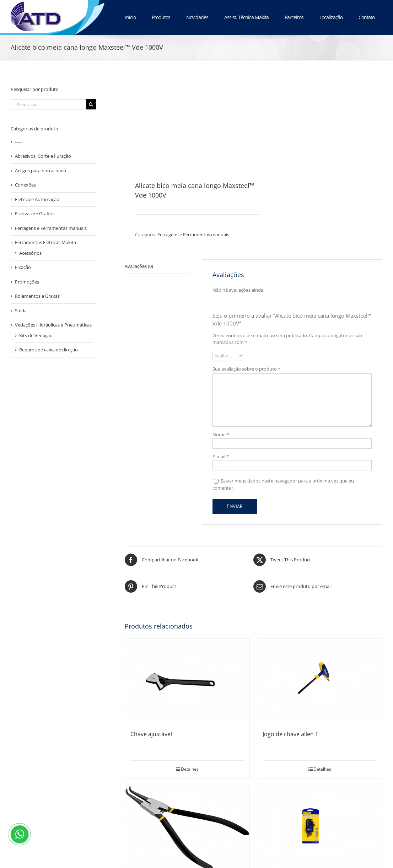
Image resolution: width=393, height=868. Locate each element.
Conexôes (25, 185)
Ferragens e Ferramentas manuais (193, 234)
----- (18, 142)
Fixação (23, 267)
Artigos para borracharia (41, 171)
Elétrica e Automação (37, 199)
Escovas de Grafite (34, 214)
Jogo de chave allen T (290, 734)
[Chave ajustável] (187, 681)
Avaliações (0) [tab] (139, 266)
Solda (21, 311)
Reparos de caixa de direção (49, 350)
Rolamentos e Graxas (37, 296)
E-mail (221, 457)
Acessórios (30, 253)
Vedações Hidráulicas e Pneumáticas (53, 325)
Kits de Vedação (36, 335)
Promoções (27, 282)
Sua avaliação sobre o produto (246, 369)
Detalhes (190, 769)
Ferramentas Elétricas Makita (45, 242)
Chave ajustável (151, 734)
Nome (221, 435)
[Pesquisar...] (48, 104)
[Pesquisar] (91, 104)
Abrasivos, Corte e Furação (43, 156)
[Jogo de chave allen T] (320, 681)
